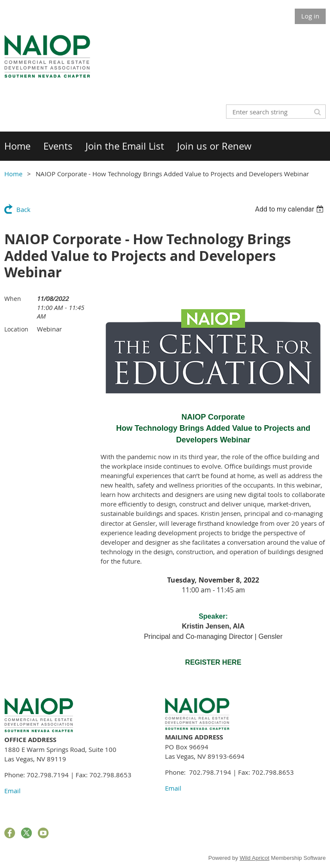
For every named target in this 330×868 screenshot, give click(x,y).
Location (16, 329)
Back (23, 209)
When (13, 299)
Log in (310, 16)
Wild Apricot (255, 858)
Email (12, 791)
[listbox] (290, 209)
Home (13, 174)
